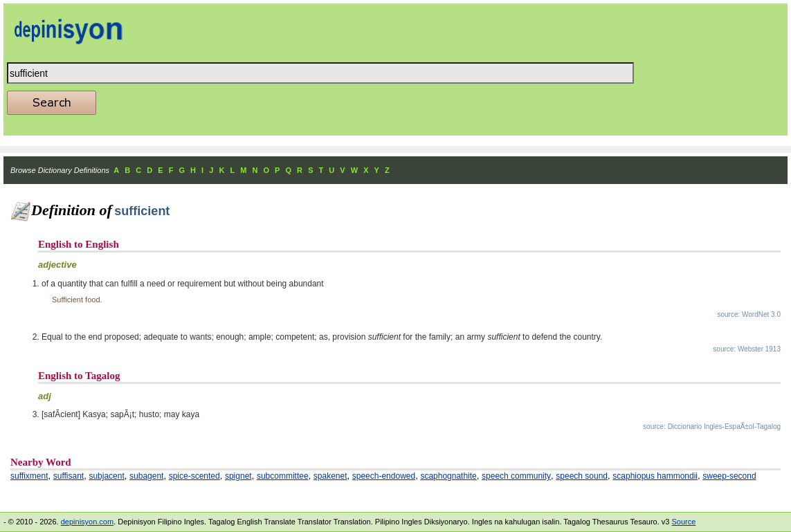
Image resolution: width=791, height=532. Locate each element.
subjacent (106, 476)
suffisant (69, 476)
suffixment (29, 476)
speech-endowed (384, 476)
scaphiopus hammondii (655, 476)
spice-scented (194, 476)
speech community (516, 476)
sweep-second (729, 476)
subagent (146, 476)
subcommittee (283, 476)
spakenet (330, 476)
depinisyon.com (87, 522)
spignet (238, 476)
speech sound (582, 476)
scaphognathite (448, 476)
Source (683, 522)
